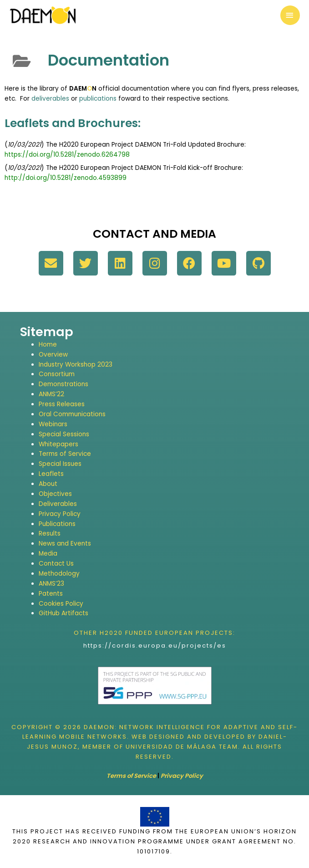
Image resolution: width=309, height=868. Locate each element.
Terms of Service (65, 454)
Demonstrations (63, 384)
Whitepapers (58, 444)
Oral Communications (72, 414)
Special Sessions (64, 434)
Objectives (55, 494)
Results (50, 534)
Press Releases (62, 404)
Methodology (59, 574)
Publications (57, 524)
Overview (53, 355)
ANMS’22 (51, 394)
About (48, 484)
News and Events (65, 544)
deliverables (50, 99)
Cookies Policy (61, 604)
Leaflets (51, 474)
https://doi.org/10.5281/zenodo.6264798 (67, 155)
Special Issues (60, 464)
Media (48, 554)
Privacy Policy (60, 514)
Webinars (53, 424)
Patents (51, 594)
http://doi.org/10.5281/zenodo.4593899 (66, 178)
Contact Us (56, 564)
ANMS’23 (51, 584)
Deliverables (58, 504)
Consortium (57, 374)
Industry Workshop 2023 (76, 365)
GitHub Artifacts (63, 613)
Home (48, 345)
